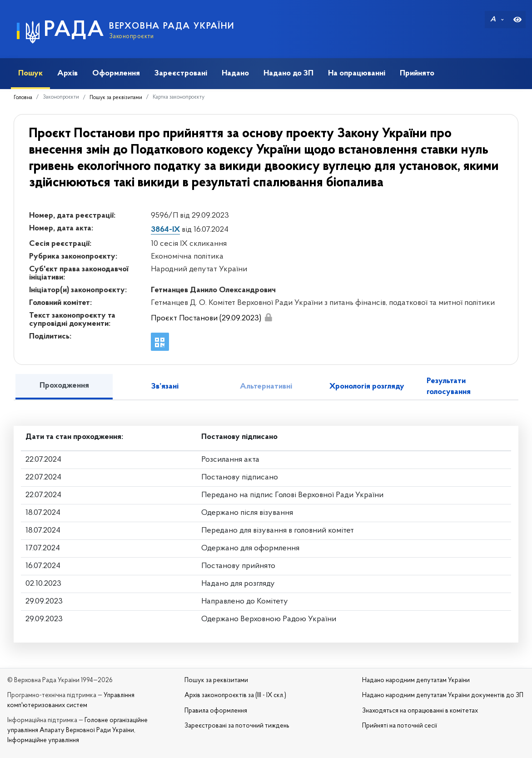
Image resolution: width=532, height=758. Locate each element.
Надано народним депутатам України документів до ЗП (443, 696)
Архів (67, 73)
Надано (235, 73)
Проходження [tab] (64, 386)
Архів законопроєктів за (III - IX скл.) (235, 696)
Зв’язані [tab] (165, 386)
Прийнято (417, 73)
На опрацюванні (357, 73)
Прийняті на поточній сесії (400, 726)
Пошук (30, 73)
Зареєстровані (181, 73)
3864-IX (165, 230)
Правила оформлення (216, 711)
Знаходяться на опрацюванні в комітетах (420, 711)
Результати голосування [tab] (449, 386)
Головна (23, 98)
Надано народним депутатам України (416, 681)
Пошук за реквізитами (116, 98)
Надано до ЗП (288, 73)
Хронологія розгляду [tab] (367, 386)
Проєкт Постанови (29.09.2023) (206, 318)
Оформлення (116, 73)
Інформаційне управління (43, 741)
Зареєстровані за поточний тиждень (237, 726)
